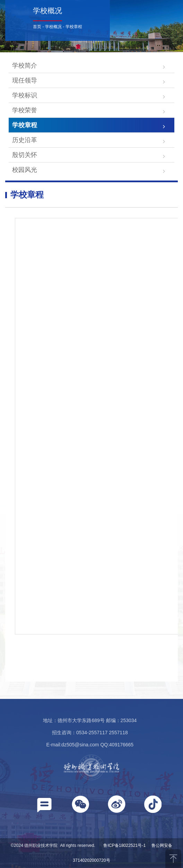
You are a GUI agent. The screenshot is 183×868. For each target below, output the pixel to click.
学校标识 (25, 95)
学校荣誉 (25, 110)
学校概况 (53, 27)
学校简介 (25, 65)
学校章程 (74, 27)
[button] (44, 806)
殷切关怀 (25, 155)
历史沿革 (25, 140)
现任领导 (25, 80)
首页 (37, 27)
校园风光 (25, 170)
